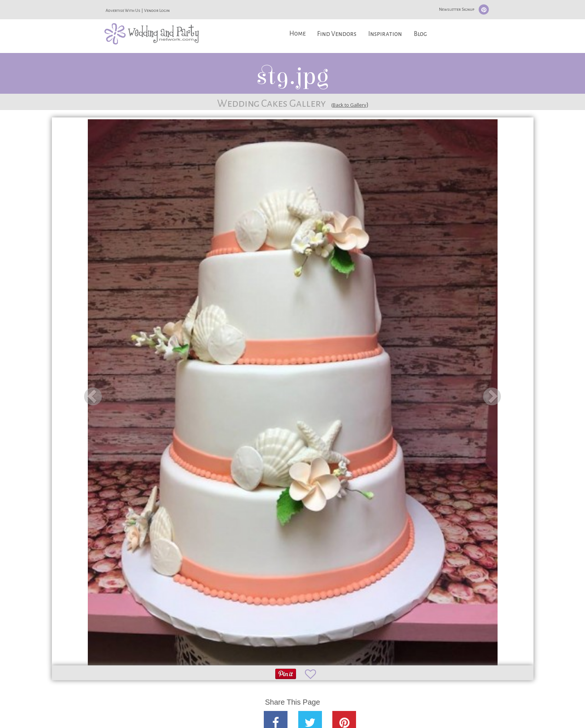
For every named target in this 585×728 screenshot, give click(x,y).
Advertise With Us (123, 10)
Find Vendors (337, 34)
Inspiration (385, 34)
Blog (420, 34)
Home (298, 34)
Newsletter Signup (457, 9)
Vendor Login (157, 10)
